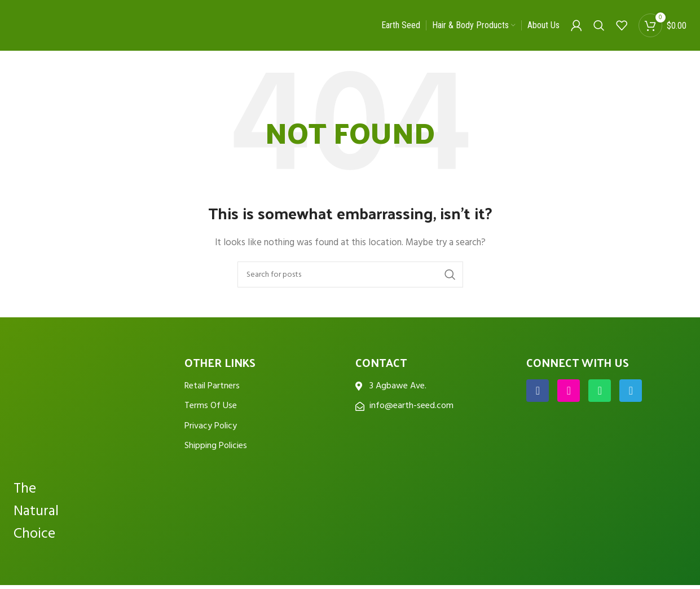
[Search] (599, 25)
